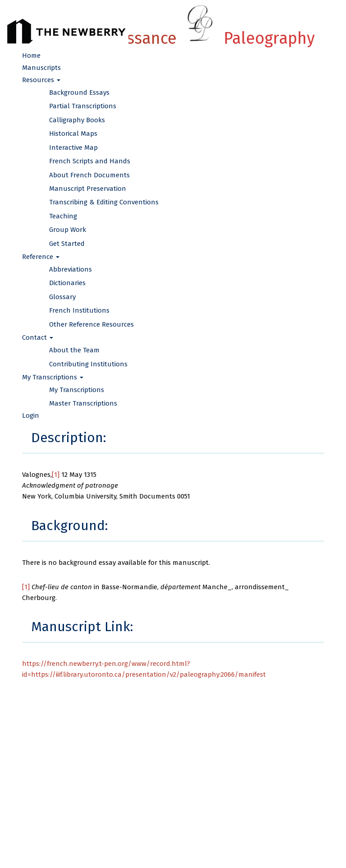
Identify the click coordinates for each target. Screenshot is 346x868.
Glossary (62, 297)
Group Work (68, 230)
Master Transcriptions (83, 403)
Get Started (67, 244)
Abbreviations (71, 269)
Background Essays (79, 92)
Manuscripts (41, 68)
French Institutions (79, 310)
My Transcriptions (77, 390)
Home (31, 55)
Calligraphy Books (77, 120)
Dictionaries (67, 283)
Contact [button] (38, 337)
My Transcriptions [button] (53, 377)
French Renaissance (173, 38)
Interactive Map (73, 148)
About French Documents (89, 175)
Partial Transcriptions (83, 106)
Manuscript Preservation (88, 189)
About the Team (74, 350)
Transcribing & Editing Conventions (104, 202)
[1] (56, 475)
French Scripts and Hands (90, 161)
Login (31, 416)
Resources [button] (41, 80)
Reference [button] (41, 257)
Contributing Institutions (88, 364)
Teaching (63, 216)
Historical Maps (73, 134)
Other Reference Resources (91, 324)
